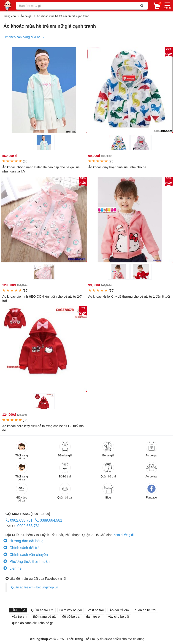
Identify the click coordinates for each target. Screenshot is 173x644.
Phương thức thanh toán (27, 562)
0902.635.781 (19, 520)
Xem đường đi (123, 535)
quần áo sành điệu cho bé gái (33, 623)
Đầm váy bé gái (71, 610)
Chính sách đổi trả (22, 548)
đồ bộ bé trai (71, 617)
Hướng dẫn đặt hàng (23, 541)
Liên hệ (12, 568)
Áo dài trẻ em (119, 610)
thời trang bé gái (45, 617)
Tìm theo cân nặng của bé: (24, 37)
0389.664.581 (49, 520)
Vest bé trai (96, 610)
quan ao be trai (145, 610)
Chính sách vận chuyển (26, 555)
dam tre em (94, 617)
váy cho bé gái (119, 617)
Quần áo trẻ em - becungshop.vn (35, 587)
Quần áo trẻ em (42, 610)
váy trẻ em (20, 617)
